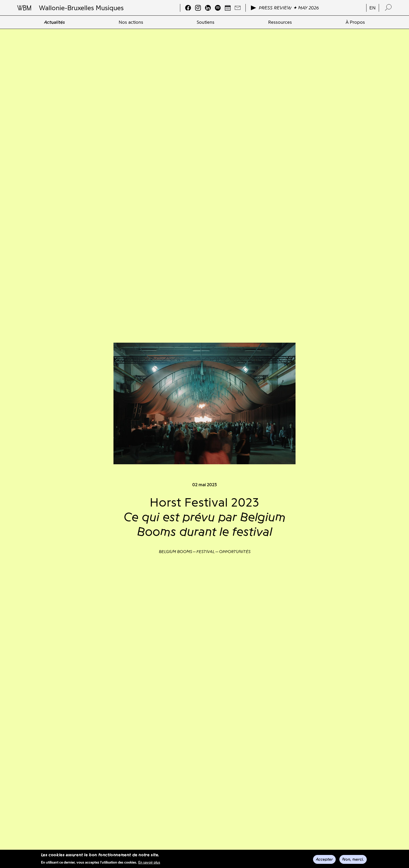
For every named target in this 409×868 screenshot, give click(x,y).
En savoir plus (149, 863)
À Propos (355, 22)
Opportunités (235, 552)
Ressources (280, 22)
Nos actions (131, 22)
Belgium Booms (175, 552)
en (372, 8)
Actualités (55, 22)
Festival (206, 552)
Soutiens (206, 22)
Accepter (324, 860)
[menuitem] (55, 22)
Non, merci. (353, 860)
